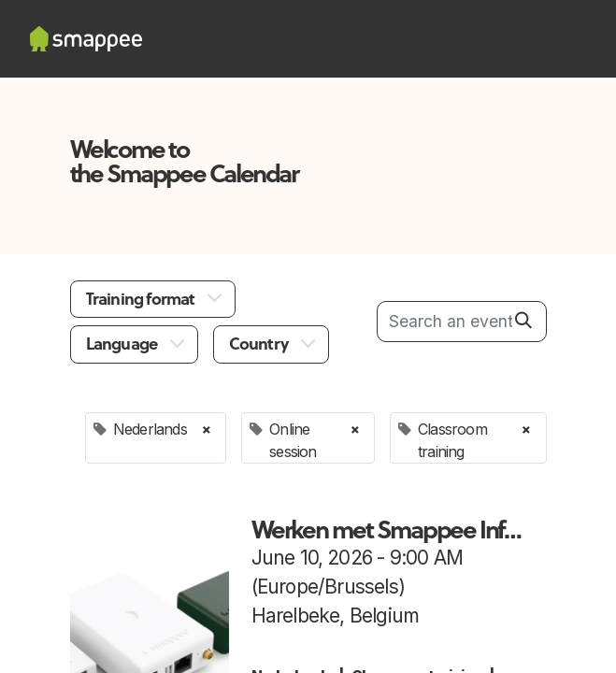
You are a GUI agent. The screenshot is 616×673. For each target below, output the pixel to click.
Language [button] (123, 344)
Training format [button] (142, 299)
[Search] (523, 321)
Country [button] (260, 344)
